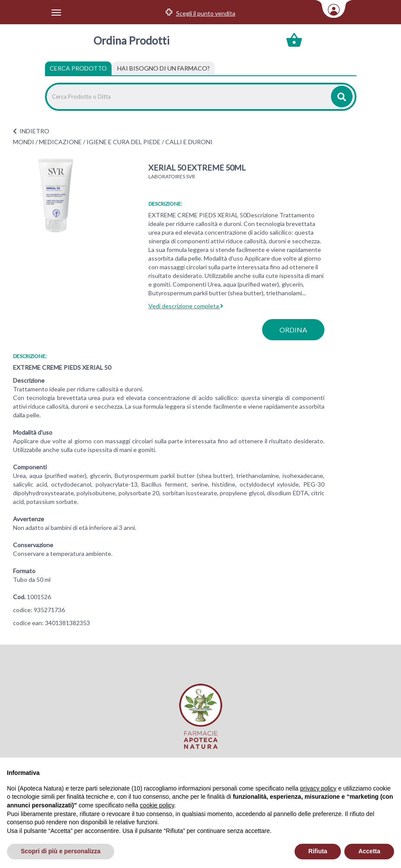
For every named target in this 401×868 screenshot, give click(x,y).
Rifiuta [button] (318, 851)
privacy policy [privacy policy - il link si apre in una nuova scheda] (318, 788)
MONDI (24, 142)
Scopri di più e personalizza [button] (61, 851)
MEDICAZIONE (60, 142)
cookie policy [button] (157, 805)
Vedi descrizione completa (186, 306)
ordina (293, 330)
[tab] (164, 68)
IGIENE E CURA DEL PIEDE (124, 142)
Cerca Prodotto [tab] (78, 68)
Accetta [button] (369, 851)
